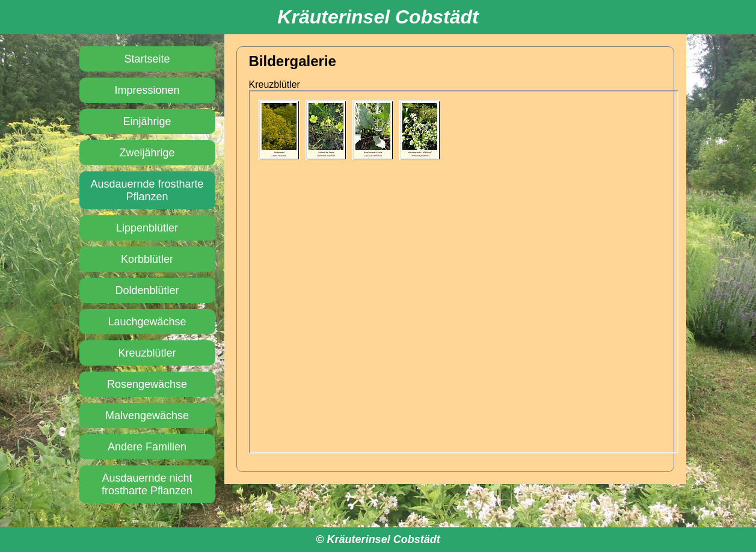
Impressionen (147, 90)
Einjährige (147, 121)
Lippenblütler (147, 228)
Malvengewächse (147, 416)
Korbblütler (147, 259)
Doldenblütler (147, 290)
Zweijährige (147, 153)
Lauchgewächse (147, 322)
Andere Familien (147, 447)
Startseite (147, 59)
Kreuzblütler (147, 353)
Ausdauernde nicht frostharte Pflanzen (147, 484)
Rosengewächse (147, 384)
